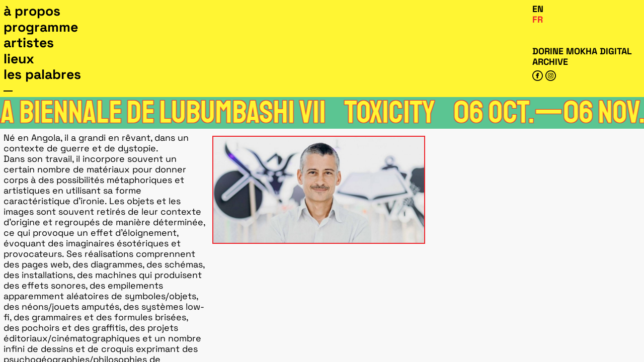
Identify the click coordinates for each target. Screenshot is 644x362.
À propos (32, 11)
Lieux (19, 59)
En (538, 9)
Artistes (29, 43)
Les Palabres (42, 74)
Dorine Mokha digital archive (582, 56)
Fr (538, 19)
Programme (41, 27)
